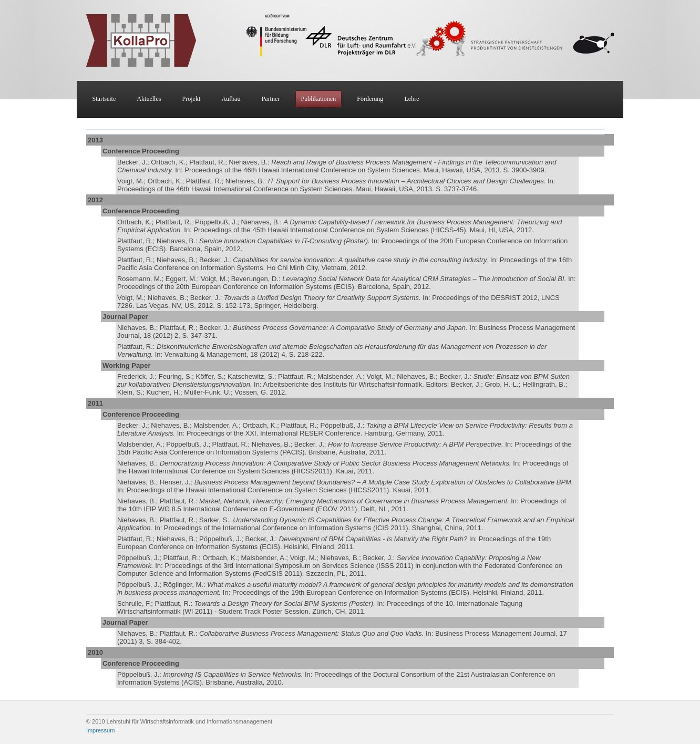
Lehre (412, 99)
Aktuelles (149, 99)
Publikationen (318, 99)
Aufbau (231, 99)
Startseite (104, 99)
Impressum (100, 730)
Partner (271, 99)
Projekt (192, 99)
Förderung (370, 99)
